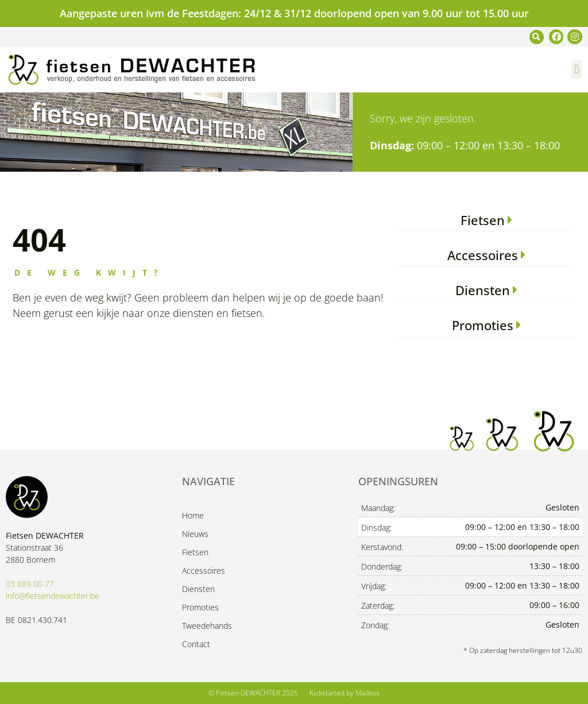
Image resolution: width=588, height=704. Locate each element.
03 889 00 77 (30, 584)
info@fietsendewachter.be (53, 596)
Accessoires (204, 570)
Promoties (200, 607)
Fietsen (195, 552)
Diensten (198, 589)
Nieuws (195, 534)
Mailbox (367, 693)
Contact (196, 644)
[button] (537, 37)
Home (193, 515)
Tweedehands (207, 626)
